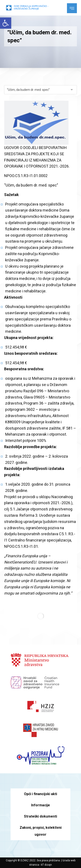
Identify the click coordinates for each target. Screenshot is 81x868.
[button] (6, 23)
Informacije (40, 805)
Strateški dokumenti (40, 816)
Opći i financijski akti (40, 794)
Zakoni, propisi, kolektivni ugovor (41, 831)
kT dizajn (46, 865)
